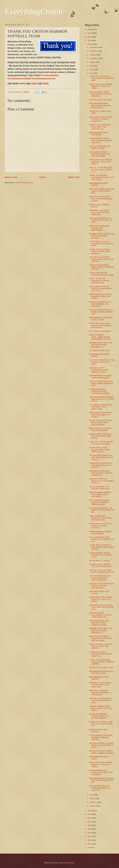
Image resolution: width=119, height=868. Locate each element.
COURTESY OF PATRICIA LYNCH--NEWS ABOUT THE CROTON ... (101, 259)
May (91, 73)
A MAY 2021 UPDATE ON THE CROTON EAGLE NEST (101, 443)
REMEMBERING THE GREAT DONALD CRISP (101, 319)
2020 (90, 811)
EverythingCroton (34, 11)
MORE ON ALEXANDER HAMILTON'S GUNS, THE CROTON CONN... (100, 638)
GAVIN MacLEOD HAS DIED (100, 100)
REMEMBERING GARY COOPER (98, 731)
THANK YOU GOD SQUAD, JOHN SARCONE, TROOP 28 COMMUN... (102, 662)
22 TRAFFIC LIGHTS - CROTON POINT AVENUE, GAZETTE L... (101, 654)
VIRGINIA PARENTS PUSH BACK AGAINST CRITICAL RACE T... (101, 708)
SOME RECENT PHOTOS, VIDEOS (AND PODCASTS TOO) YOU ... (101, 140)
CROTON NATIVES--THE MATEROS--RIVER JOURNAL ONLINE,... (99, 623)
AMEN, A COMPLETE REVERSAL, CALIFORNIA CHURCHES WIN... (100, 518)
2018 (90, 818)
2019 (90, 814)
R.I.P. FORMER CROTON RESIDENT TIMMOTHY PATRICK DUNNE (99, 502)
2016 (90, 825)
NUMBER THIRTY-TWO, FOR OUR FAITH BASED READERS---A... (101, 345)
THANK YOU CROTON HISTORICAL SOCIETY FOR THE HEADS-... (101, 177)
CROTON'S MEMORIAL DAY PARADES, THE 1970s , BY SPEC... (101, 220)
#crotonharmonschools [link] (44, 79)
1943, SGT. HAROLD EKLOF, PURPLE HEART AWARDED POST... (101, 312)
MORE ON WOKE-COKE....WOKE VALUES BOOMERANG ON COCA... (101, 337)
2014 (90, 833)
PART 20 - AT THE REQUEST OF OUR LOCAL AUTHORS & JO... (101, 170)
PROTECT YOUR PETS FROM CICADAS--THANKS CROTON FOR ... (101, 586)
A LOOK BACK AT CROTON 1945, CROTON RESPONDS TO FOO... (101, 547)
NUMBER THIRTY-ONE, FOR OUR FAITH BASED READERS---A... (101, 631)
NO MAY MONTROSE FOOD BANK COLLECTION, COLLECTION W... (100, 423)
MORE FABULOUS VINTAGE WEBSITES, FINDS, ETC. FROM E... (101, 86)
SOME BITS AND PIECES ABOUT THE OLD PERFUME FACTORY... (102, 267)
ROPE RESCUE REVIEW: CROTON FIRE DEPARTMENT (99, 228)
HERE (22, 84)
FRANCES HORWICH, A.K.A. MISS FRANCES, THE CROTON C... (101, 304)
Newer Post (11, 177)
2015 (90, 829)
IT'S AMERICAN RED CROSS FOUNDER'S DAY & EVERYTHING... (101, 407)
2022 (90, 41)
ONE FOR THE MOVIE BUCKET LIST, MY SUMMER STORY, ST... (101, 481)
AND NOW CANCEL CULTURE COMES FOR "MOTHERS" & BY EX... (101, 745)
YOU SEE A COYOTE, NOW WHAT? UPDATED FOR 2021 (102, 571)
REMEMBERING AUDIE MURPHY (99, 184)
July (91, 66)
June (92, 69)
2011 (90, 844)
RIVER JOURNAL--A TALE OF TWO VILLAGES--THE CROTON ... (101, 646)
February (93, 802)
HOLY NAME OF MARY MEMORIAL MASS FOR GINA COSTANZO (99, 154)
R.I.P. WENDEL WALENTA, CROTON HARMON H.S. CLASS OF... (100, 788)
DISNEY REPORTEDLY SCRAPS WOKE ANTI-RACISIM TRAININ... (99, 716)
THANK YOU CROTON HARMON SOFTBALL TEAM (101, 274)
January (93, 806)
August (93, 62)
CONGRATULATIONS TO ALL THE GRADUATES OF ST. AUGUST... (101, 465)
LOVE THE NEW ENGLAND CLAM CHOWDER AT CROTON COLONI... (100, 578)
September (94, 58)
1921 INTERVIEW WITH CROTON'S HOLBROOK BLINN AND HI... (100, 105)
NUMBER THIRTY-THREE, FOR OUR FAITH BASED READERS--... (102, 236)
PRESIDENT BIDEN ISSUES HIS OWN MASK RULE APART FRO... (100, 685)
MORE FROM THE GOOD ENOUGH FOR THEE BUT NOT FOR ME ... (100, 325)
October (93, 55)
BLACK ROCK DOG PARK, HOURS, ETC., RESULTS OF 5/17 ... (102, 539)
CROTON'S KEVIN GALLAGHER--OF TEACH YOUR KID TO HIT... (100, 615)
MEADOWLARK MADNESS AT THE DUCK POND (101, 672)
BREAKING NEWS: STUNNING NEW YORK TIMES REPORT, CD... (102, 780)
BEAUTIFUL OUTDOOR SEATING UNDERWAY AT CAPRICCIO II (100, 693)
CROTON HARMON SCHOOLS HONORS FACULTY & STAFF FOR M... (102, 399)
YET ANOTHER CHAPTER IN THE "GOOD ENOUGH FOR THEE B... (101, 457)
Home (43, 177)
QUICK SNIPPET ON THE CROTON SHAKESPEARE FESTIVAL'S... (101, 288)
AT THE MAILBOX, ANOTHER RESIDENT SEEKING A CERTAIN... (101, 737)
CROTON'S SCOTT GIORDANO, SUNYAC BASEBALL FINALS (99, 370)
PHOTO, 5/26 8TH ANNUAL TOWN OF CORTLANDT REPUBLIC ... (100, 252)
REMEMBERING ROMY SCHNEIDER (98, 134)
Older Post (74, 177)
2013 (90, 836)
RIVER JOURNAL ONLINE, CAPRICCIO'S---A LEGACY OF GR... (101, 555)
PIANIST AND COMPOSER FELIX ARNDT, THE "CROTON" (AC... (100, 127)
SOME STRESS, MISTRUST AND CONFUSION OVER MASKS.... (100, 436)
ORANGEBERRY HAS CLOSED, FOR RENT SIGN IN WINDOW (101, 772)
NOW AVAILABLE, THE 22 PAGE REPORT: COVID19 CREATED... (100, 94)
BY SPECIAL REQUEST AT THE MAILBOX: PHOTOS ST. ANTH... (102, 362)
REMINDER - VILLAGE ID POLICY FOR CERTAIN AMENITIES (99, 212)
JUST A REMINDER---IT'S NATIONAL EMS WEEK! (100, 488)
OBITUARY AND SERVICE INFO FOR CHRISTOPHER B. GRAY (101, 199)
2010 (90, 848)
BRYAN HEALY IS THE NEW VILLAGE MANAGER (100, 429)
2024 (90, 37)
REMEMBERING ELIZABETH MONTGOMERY (101, 533)
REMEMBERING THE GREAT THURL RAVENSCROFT (101, 377)
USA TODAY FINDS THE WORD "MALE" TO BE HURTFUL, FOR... (102, 191)
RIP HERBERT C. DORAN (99, 561)
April (92, 795)
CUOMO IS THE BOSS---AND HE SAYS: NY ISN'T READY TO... (101, 724)
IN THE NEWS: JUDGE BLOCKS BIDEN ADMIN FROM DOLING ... (100, 450)
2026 (90, 30)
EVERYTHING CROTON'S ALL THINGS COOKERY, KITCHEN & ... (101, 526)
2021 (90, 44)
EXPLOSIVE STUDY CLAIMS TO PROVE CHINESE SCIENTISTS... (101, 119)
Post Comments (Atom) (24, 183)
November (94, 51)
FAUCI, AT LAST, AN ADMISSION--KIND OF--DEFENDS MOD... (100, 281)
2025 (90, 33)
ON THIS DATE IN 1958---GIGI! (101, 668)
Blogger (71, 863)
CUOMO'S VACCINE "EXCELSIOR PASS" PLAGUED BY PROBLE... (100, 391)
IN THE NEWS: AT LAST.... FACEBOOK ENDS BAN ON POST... (101, 244)
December (94, 47)
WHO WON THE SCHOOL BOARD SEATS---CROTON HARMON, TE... (101, 473)
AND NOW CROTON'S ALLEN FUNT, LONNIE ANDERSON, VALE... (101, 383)
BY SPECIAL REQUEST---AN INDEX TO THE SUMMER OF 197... (102, 510)
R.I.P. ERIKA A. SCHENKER (100, 331)
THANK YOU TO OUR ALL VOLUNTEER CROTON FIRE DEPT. (102, 78)
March (92, 799)
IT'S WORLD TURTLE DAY (100, 350)
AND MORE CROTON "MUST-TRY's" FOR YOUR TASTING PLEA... (101, 607)
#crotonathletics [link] (50, 75)
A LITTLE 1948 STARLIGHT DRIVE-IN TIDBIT (100, 147)
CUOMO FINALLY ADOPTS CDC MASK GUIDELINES (100, 565)
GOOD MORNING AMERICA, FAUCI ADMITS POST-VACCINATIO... (101, 494)
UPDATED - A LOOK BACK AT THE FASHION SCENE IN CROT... (101, 700)
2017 (90, 822)
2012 (90, 840)
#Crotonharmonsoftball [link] (19, 79)
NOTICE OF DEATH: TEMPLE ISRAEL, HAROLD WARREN (101, 752)
